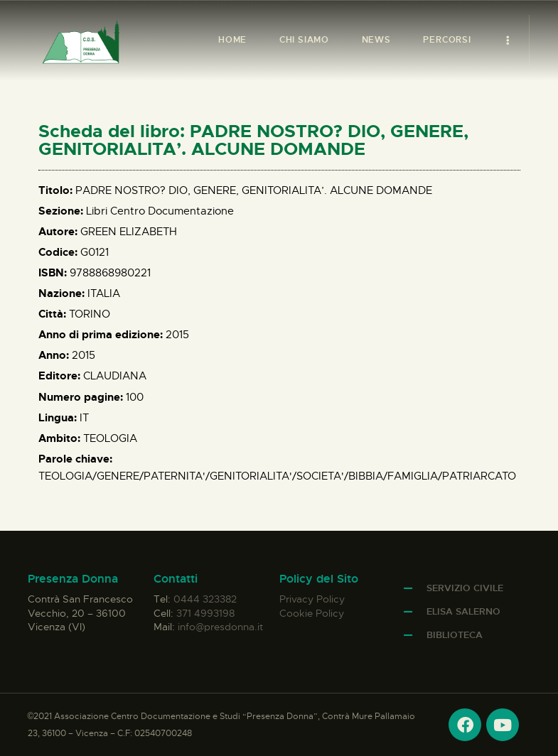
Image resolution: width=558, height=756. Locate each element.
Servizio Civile (465, 588)
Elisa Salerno (463, 611)
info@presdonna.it (220, 627)
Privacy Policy (312, 599)
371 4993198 (205, 613)
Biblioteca (455, 635)
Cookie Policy (312, 613)
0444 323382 (205, 599)
